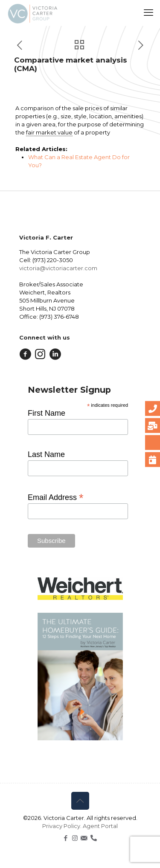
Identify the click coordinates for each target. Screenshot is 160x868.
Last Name (46, 454)
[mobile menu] (148, 13)
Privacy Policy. (63, 826)
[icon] (84, 838)
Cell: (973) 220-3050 (46, 260)
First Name (47, 413)
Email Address (56, 497)
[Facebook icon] (66, 838)
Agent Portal (100, 826)
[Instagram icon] (75, 838)
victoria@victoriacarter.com (58, 268)
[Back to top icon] (80, 801)
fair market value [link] (49, 132)
